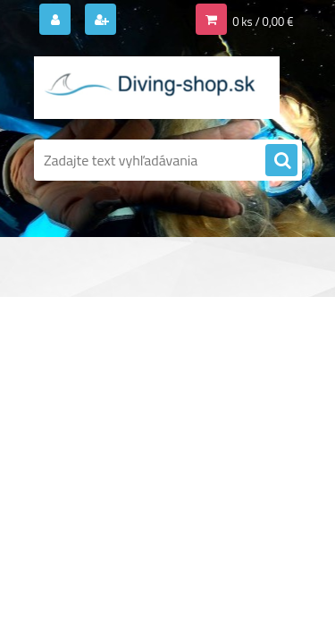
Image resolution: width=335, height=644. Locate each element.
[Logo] (157, 88)
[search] (281, 161)
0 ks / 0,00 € (263, 21)
